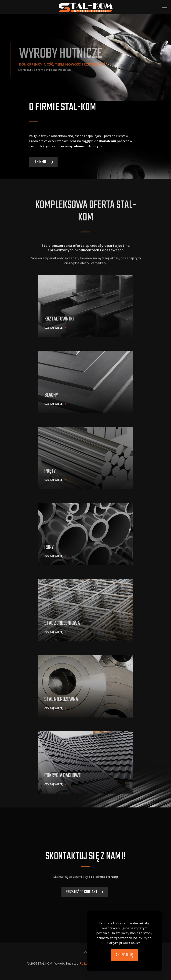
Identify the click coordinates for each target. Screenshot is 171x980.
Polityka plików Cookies (124, 943)
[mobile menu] (165, 7)
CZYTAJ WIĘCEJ (73, 314)
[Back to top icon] (86, 952)
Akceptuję (124, 955)
